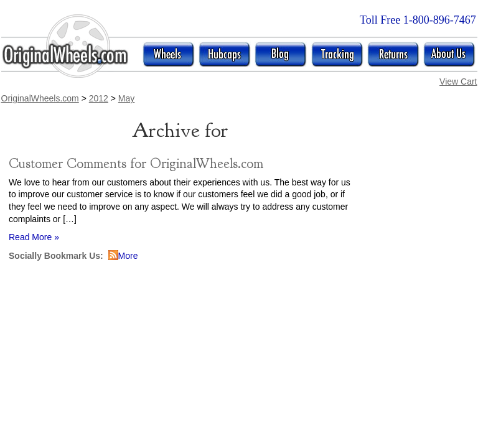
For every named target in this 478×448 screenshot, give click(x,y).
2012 (99, 98)
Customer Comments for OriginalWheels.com (136, 164)
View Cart (458, 82)
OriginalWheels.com (40, 98)
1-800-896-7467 (440, 20)
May (126, 98)
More (128, 256)
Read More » (34, 237)
